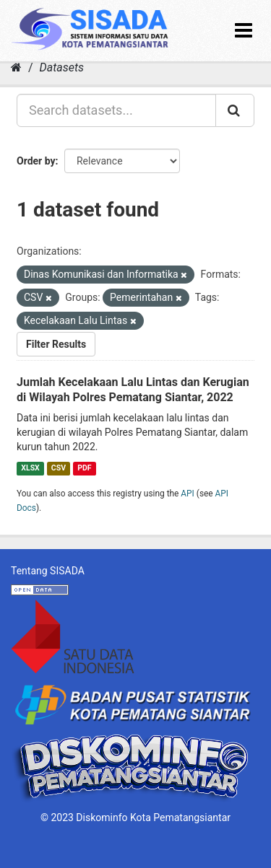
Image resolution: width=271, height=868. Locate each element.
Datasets (62, 67)
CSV (59, 468)
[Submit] (235, 110)
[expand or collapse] (244, 31)
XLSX (30, 468)
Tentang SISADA (48, 571)
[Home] (16, 67)
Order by (36, 161)
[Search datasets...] (116, 110)
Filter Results (56, 344)
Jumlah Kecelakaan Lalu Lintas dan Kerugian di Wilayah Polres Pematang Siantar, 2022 (133, 390)
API (188, 494)
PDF (84, 468)
